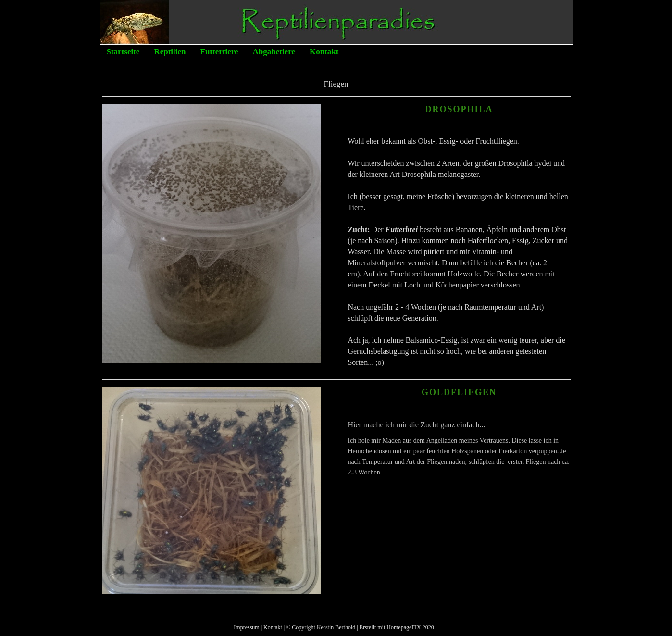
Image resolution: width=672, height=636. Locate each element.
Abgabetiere (274, 52)
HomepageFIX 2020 (410, 627)
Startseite (123, 52)
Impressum (246, 627)
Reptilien (170, 52)
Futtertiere (219, 52)
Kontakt (324, 52)
